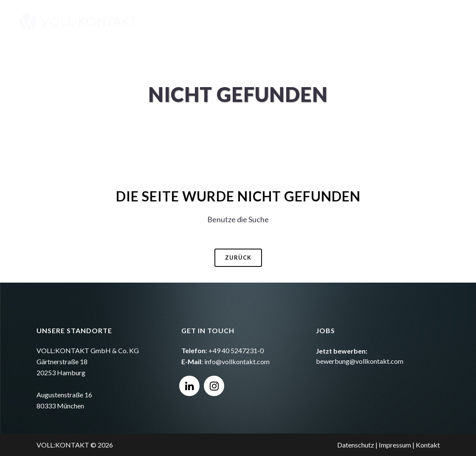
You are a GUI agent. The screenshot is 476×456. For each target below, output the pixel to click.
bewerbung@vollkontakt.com (360, 361)
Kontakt (428, 445)
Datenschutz (356, 445)
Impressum (395, 445)
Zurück (238, 258)
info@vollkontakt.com (237, 361)
